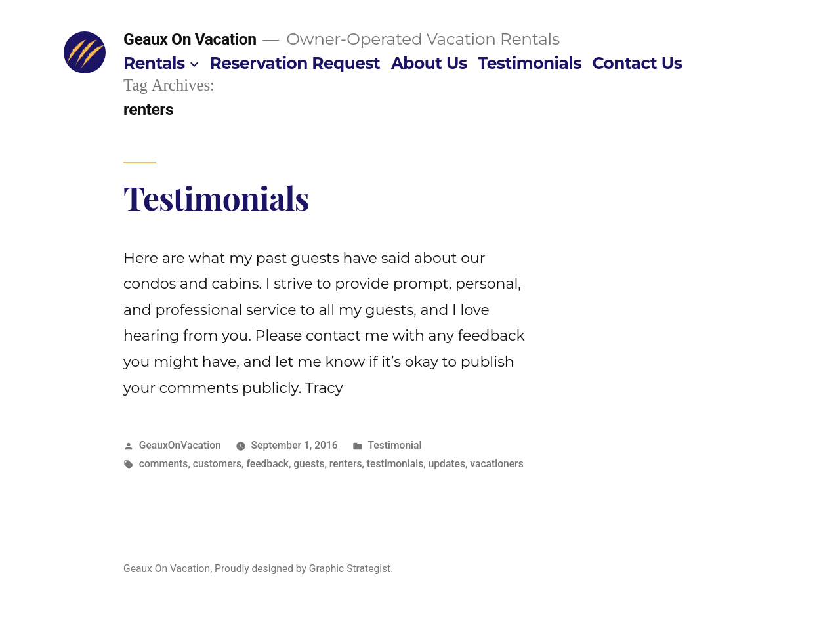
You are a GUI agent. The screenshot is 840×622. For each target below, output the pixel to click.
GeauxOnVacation (180, 445)
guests (309, 464)
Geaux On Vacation (190, 39)
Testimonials (530, 63)
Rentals (154, 63)
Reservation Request (295, 63)
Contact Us (638, 63)
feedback (267, 464)
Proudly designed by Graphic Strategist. (304, 569)
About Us (429, 63)
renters (346, 464)
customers (217, 464)
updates (447, 464)
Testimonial (395, 445)
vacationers (496, 464)
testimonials (395, 464)
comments (164, 464)
